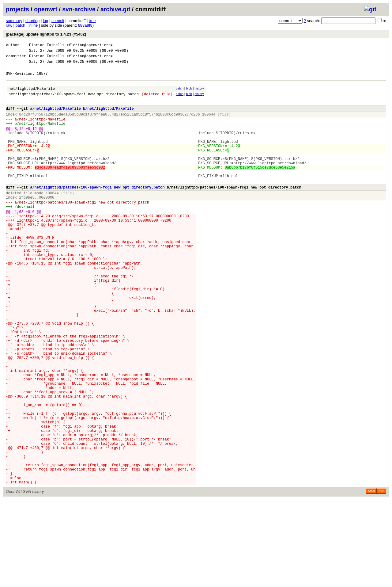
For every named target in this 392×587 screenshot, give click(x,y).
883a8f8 (85, 25)
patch (21, 25)
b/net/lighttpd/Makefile (108, 118)
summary (14, 21)
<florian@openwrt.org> (90, 46)
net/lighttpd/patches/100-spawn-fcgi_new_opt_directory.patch (74, 101)
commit (58, 21)
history (199, 94)
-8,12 (18, 141)
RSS (381, 578)
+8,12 (31, 141)
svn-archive (79, 9)
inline (33, 25)
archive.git (115, 9)
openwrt (46, 9)
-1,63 (18, 241)
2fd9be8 (27, 224)
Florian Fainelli (47, 46)
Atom (371, 578)
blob (189, 94)
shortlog (32, 21)
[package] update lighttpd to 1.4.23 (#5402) (46, 34)
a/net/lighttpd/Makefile (55, 118)
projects (17, 9)
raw (9, 25)
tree (92, 21)
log (45, 21)
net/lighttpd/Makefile (32, 95)
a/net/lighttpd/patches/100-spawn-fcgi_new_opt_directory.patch (97, 212)
